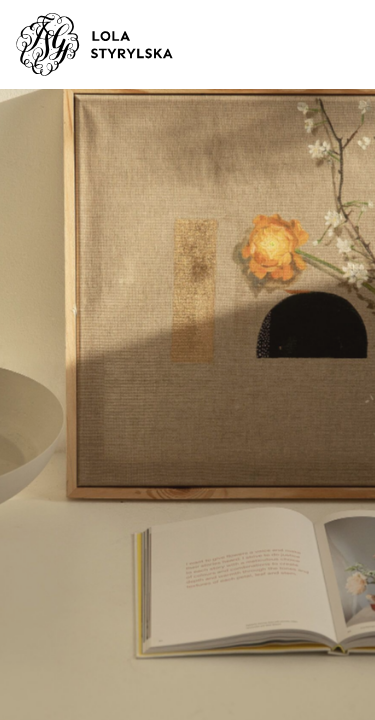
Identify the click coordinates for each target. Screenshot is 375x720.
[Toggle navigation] (332, 45)
